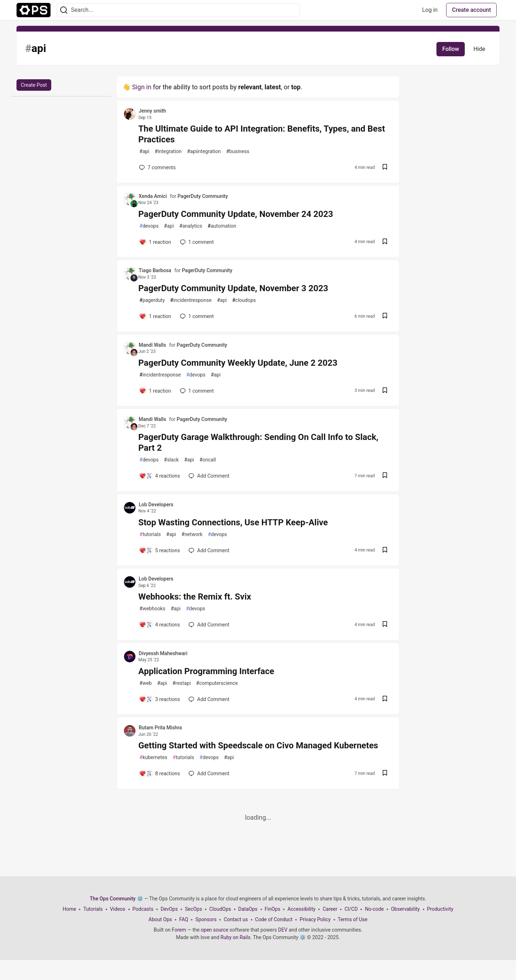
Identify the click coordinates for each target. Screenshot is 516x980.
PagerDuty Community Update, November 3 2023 (233, 288)
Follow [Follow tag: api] (451, 49)
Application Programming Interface (206, 671)
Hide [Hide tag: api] (479, 49)
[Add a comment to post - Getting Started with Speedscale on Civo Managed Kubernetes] (159, 773)
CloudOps (220, 909)
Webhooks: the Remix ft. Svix (195, 597)
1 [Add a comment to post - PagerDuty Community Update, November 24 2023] (196, 242)
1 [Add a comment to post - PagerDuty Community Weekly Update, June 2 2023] (196, 391)
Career (330, 909)
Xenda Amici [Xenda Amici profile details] (153, 196)
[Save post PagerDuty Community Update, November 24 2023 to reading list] (385, 242)
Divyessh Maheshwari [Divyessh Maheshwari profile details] (163, 653)
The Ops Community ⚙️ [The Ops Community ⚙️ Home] (116, 899)
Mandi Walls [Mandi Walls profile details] (152, 345)
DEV (283, 930)
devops (149, 226)
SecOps (193, 909)
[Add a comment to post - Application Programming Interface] (159, 699)
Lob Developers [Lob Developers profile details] (156, 505)
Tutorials (93, 909)
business (238, 152)
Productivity (440, 909)
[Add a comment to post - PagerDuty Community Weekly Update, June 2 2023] (155, 391)
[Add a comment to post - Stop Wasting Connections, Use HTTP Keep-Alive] (159, 550)
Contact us (236, 919)
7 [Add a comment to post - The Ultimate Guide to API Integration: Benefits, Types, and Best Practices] (157, 167)
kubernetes (153, 758)
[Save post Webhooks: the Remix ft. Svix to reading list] (385, 625)
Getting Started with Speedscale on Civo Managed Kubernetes (258, 745)
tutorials (150, 534)
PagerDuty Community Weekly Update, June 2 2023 (238, 363)
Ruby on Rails (235, 937)
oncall (207, 460)
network (192, 534)
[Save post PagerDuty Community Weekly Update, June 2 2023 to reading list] (385, 391)
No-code (374, 909)
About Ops (160, 919)
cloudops (244, 300)
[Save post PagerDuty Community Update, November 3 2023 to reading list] (385, 316)
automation (222, 226)
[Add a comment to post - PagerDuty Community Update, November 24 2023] (155, 242)
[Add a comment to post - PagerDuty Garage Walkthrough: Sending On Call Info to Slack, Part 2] (159, 476)
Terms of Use (353, 919)
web (145, 683)
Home (70, 909)
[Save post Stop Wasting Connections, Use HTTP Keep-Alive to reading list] (385, 551)
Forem (179, 930)
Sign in (142, 87)
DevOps (169, 909)
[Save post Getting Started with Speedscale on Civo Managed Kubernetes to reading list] (385, 774)
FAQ (184, 919)
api (144, 152)
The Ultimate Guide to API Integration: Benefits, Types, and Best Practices (262, 134)
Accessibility (301, 909)
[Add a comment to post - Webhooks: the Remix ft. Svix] (159, 625)
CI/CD (351, 909)
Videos (118, 909)
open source (214, 930)
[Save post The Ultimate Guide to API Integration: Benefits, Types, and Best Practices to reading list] (385, 168)
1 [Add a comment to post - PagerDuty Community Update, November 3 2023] (196, 316)
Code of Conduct (274, 919)
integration (168, 152)
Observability (405, 909)
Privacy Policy (315, 919)
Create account (471, 10)
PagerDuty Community (203, 196)
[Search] (64, 10)
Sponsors (206, 919)
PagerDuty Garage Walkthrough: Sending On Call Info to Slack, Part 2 (258, 442)
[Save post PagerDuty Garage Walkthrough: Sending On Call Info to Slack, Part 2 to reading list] (385, 476)
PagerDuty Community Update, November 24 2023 (236, 214)
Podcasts (143, 909)
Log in (430, 10)
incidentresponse (191, 300)
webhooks (152, 609)
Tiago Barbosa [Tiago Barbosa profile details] (155, 270)
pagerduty (152, 300)
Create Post (34, 85)
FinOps (273, 909)
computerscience (217, 683)
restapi (181, 683)
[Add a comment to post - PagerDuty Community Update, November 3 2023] (155, 316)
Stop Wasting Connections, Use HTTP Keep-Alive (233, 522)
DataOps (248, 909)
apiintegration (204, 152)
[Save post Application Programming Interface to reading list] (385, 699)
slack (171, 460)
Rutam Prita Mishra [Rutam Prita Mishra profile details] (160, 728)
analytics (191, 226)
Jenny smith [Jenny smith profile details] (152, 111)
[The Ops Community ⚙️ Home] (34, 10)
